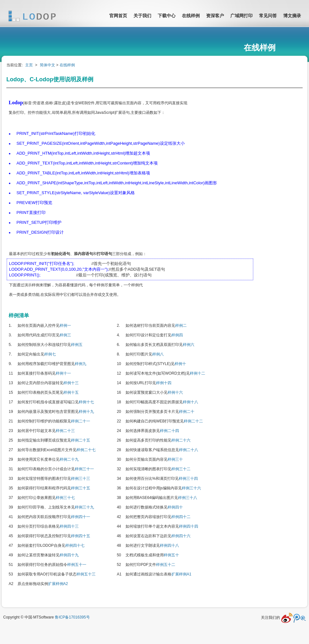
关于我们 (142, 16)
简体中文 (47, 65)
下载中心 (167, 16)
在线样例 (191, 16)
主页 (29, 65)
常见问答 (268, 16)
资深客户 (215, 16)
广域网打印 (241, 16)
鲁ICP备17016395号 (72, 617)
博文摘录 (292, 16)
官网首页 (118, 16)
